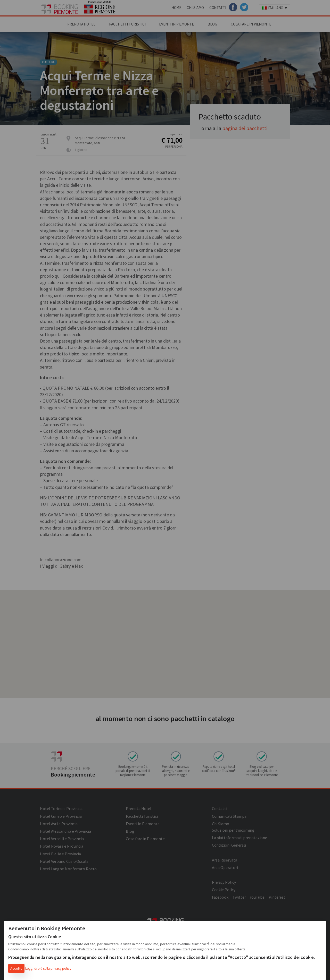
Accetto (16, 968)
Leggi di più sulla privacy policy (48, 968)
